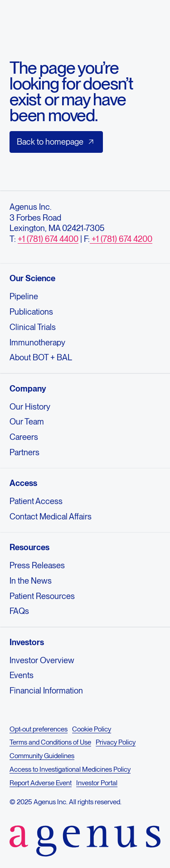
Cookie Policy (92, 729)
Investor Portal (97, 783)
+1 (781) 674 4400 (48, 239)
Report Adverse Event (41, 783)
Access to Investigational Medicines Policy (70, 769)
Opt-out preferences (39, 729)
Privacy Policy (116, 742)
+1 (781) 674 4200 (121, 239)
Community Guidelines (42, 756)
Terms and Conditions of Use (50, 742)
